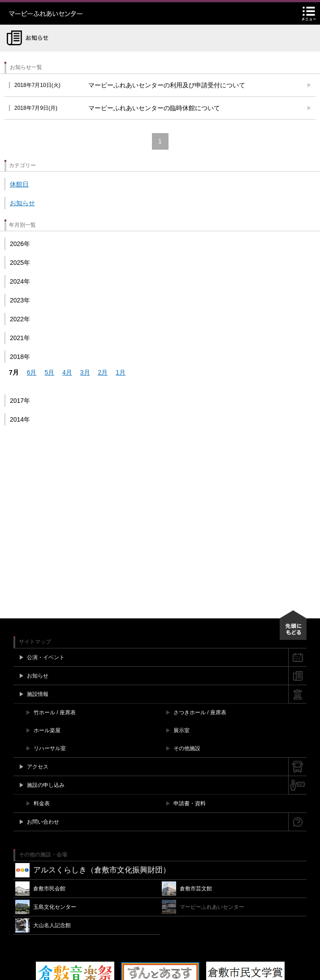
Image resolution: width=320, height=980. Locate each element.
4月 (67, 372)
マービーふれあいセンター (65, 13)
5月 (49, 372)
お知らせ (22, 203)
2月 (103, 372)
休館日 (19, 184)
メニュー (309, 13)
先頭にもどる (293, 625)
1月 (121, 372)
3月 (85, 372)
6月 (32, 372)
